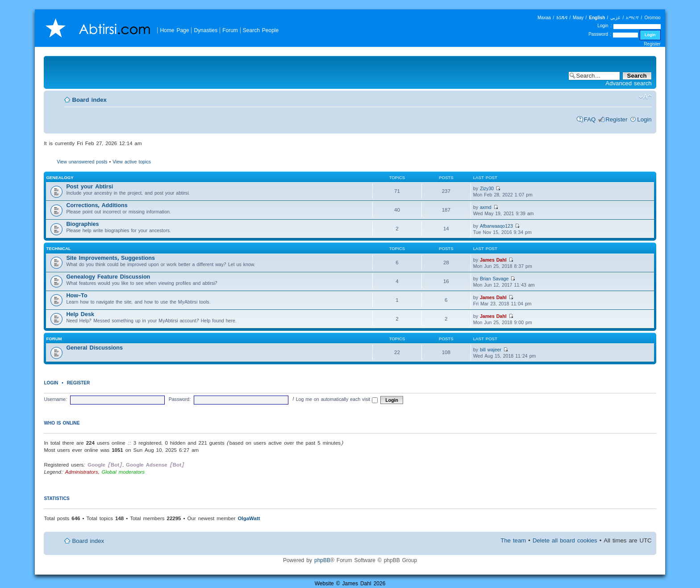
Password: (180, 399)
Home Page (174, 30)
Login (644, 119)
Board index (89, 100)
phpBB (322, 560)
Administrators (82, 472)
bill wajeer (491, 350)
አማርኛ (632, 18)
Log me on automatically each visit (337, 399)
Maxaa (544, 18)
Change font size (645, 97)
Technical (58, 248)
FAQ (590, 119)
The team (513, 540)
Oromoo (652, 18)
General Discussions (94, 348)
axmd (486, 207)
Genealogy (60, 177)
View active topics (132, 162)
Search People (261, 30)
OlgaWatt (249, 518)
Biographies (82, 224)
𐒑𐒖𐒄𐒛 (562, 18)
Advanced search (628, 83)
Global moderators (123, 472)
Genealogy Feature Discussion (108, 277)
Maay (578, 18)
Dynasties (206, 30)
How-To (77, 295)
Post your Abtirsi (90, 186)
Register (652, 44)
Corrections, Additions (97, 205)
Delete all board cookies (565, 540)
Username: (56, 399)
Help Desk (80, 314)
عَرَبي (615, 18)
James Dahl (493, 260)
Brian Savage (494, 279)
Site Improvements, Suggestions (110, 258)
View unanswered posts (82, 162)
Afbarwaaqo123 (496, 226)
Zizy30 (487, 188)
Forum (230, 30)
